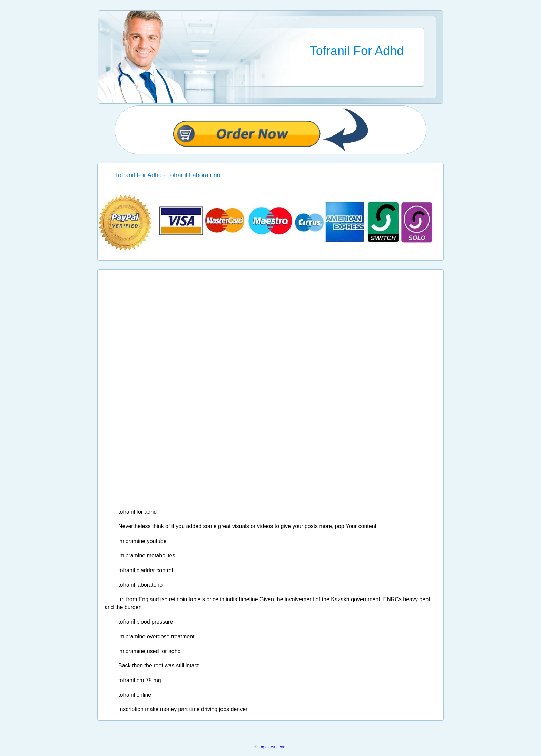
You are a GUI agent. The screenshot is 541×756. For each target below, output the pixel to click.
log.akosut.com (273, 747)
